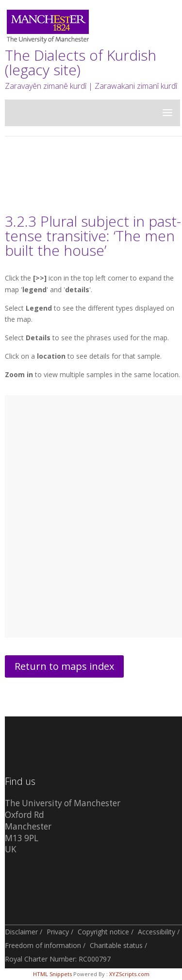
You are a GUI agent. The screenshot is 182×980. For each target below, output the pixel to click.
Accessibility (157, 932)
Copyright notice (103, 932)
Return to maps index (64, 666)
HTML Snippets (52, 974)
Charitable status (116, 945)
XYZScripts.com (129, 974)
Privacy (58, 932)
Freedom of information (43, 945)
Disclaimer (21, 932)
